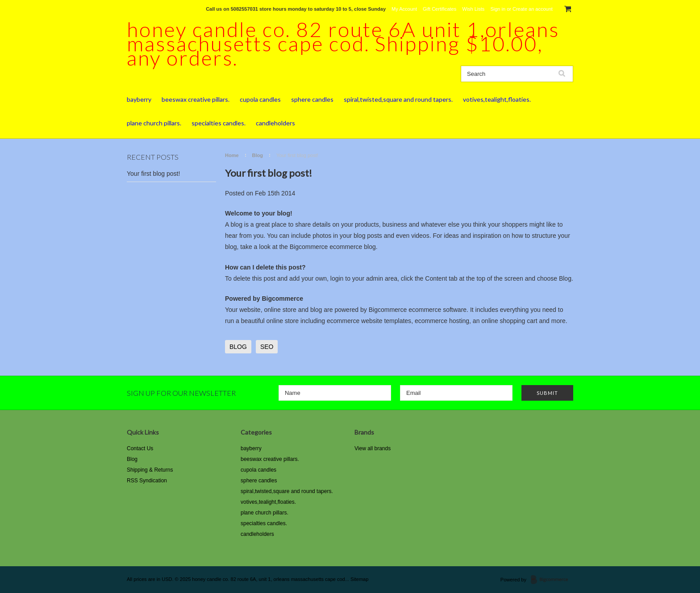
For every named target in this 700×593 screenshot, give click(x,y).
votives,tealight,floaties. (497, 99)
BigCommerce (552, 580)
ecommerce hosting (442, 321)
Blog (258, 155)
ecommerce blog (353, 247)
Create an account (533, 9)
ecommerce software (437, 310)
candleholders (275, 123)
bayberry (139, 99)
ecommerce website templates (369, 321)
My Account (404, 9)
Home (232, 155)
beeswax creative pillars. (196, 99)
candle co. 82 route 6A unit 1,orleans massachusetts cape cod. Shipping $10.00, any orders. (343, 44)
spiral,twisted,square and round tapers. (398, 99)
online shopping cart (509, 321)
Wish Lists (473, 9)
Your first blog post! (153, 174)
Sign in (498, 9)
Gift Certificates (440, 9)
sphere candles (312, 99)
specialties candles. (219, 123)
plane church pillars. (154, 123)
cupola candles (260, 99)
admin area (382, 278)
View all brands (373, 448)
